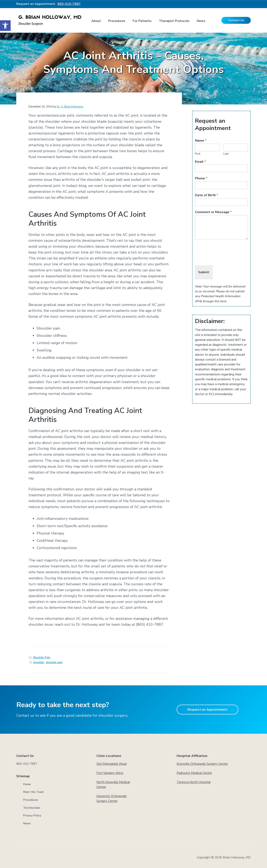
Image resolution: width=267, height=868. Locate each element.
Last (226, 154)
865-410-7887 (69, 4)
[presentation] (226, 259)
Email (200, 162)
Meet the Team (33, 792)
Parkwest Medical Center (194, 773)
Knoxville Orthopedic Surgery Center (202, 764)
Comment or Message (213, 212)
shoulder (39, 662)
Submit (204, 272)
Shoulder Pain (42, 658)
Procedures (31, 800)
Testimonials (32, 808)
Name (201, 141)
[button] (5, 26)
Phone (201, 178)
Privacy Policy (32, 815)
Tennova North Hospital (194, 782)
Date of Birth (206, 195)
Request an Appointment (207, 710)
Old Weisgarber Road (112, 764)
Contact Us (236, 20)
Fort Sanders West (110, 773)
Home (27, 784)
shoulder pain (54, 662)
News (27, 823)
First (198, 154)
